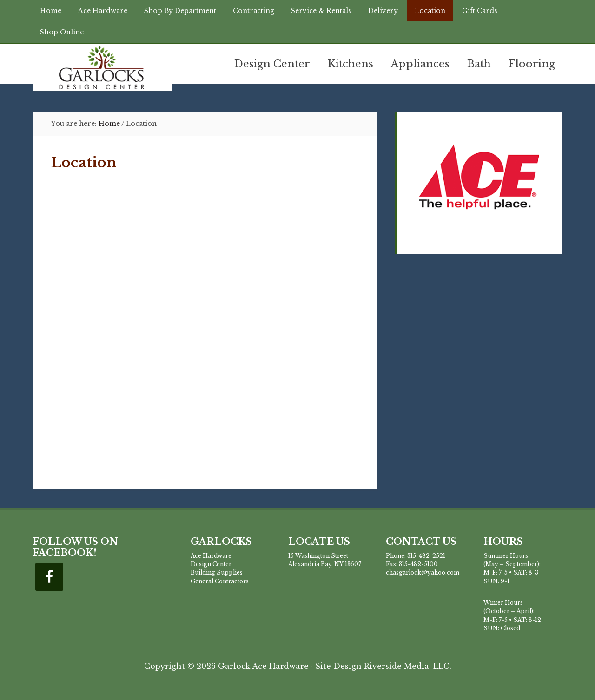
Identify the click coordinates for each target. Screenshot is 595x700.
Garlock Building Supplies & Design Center (102, 67)
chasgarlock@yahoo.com (423, 572)
